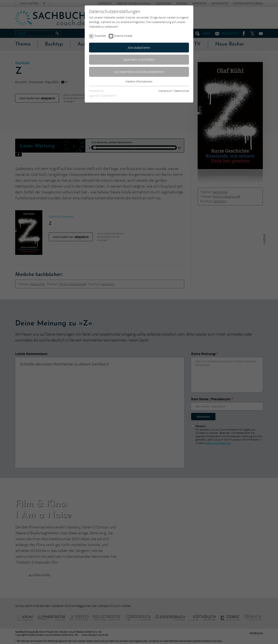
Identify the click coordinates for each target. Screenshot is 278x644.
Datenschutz (181, 91)
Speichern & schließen (139, 59)
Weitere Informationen (139, 81)
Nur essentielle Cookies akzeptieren (139, 72)
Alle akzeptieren (139, 47)
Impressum (165, 91)
